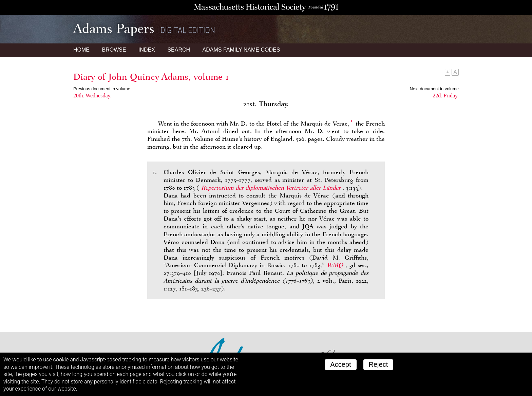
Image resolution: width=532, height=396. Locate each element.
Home (81, 50)
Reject (378, 364)
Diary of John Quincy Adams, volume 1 (151, 77)
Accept (340, 364)
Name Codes (241, 50)
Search (179, 50)
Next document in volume (434, 89)
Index (147, 50)
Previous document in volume (102, 89)
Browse (114, 50)
